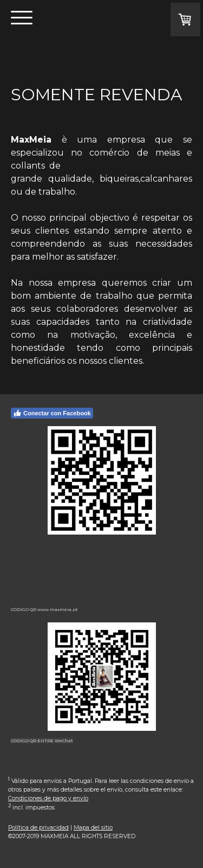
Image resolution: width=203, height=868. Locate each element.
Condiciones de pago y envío (48, 798)
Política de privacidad (38, 828)
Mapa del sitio (93, 828)
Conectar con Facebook (52, 413)
